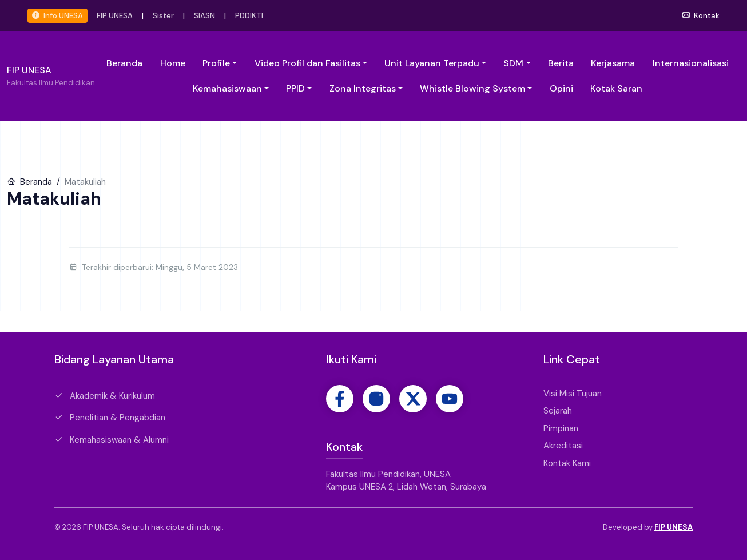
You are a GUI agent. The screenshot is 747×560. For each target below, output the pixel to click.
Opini (561, 88)
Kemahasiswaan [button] (227, 88)
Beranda (124, 63)
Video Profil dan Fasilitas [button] (307, 63)
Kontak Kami (567, 463)
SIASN (204, 16)
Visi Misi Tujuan (573, 394)
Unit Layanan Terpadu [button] (432, 63)
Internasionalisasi (691, 63)
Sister (163, 16)
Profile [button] (216, 63)
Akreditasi (563, 446)
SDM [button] (513, 63)
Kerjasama (613, 63)
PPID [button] (295, 88)
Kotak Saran (616, 88)
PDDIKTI (249, 16)
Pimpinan (561, 428)
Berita (561, 63)
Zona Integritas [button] (363, 88)
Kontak (701, 16)
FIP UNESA (115, 16)
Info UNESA (57, 16)
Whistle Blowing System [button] (472, 88)
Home (173, 63)
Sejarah (558, 411)
